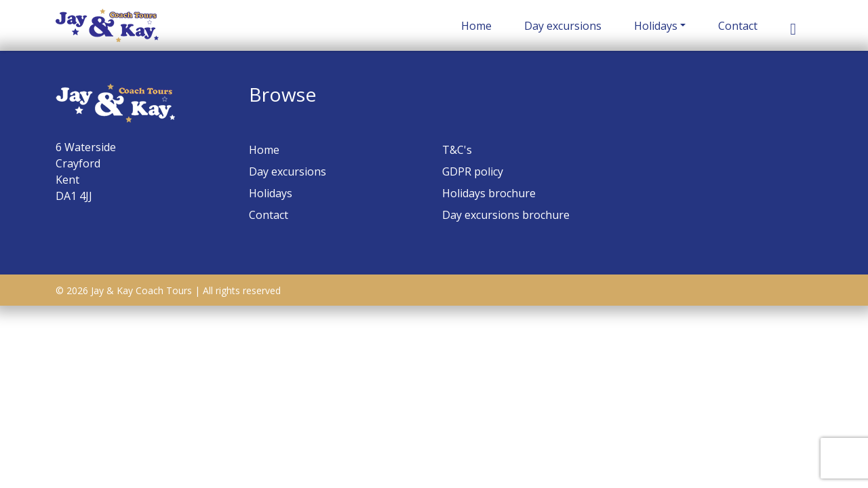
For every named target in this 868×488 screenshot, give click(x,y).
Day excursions (563, 26)
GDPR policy (473, 171)
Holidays (656, 26)
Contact (738, 26)
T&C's (457, 150)
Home (476, 26)
